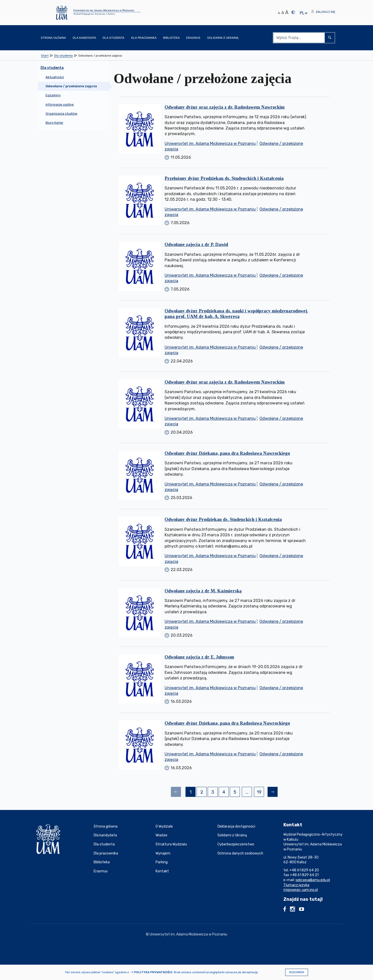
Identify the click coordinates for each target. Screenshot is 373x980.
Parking (162, 862)
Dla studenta (104, 844)
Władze (161, 835)
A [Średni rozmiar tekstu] (283, 13)
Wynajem (163, 853)
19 (260, 793)
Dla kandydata (105, 835)
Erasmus (101, 871)
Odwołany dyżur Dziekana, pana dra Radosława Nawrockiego (227, 453)
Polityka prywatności (153, 972)
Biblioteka (102, 862)
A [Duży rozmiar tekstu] (287, 12)
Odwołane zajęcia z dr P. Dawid (196, 244)
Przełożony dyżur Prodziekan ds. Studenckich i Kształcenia (224, 178)
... (247, 792)
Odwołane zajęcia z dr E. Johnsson (199, 657)
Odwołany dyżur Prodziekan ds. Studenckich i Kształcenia (223, 519)
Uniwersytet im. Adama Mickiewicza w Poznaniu (210, 144)
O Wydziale (164, 826)
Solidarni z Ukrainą (232, 835)
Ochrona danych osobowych (240, 853)
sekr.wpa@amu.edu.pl (313, 880)
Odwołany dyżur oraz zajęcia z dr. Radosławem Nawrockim (225, 107)
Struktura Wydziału (171, 844)
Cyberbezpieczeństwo (236, 844)
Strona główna (106, 826)
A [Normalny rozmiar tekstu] (279, 13)
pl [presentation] (302, 13)
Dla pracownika (106, 853)
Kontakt (162, 871)
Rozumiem (297, 972)
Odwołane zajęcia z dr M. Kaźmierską (203, 591)
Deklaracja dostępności (236, 826)
